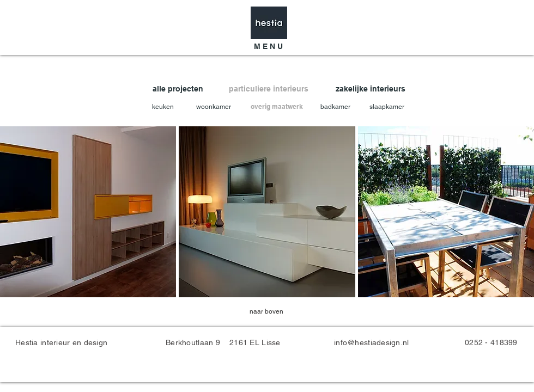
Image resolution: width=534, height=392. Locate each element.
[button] (268, 47)
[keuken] (164, 107)
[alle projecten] (185, 89)
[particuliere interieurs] (271, 89)
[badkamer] (336, 107)
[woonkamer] (214, 107)
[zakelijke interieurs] (372, 89)
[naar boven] (266, 311)
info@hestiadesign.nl (372, 342)
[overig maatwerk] (277, 107)
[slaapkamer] (389, 107)
